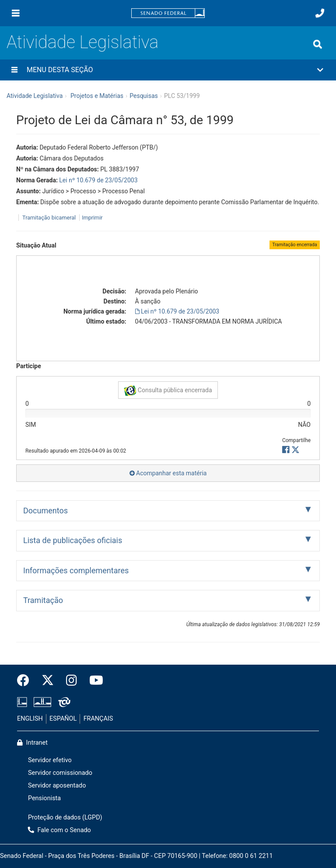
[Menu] (16, 13)
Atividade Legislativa (82, 42)
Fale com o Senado (59, 830)
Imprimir (92, 218)
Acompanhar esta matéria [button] (168, 473)
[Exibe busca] (318, 44)
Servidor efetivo (50, 760)
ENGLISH (30, 719)
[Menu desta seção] (14, 70)
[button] (168, 70)
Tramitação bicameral (49, 218)
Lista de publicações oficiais (73, 540)
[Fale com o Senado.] (320, 13)
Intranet (32, 743)
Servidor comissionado (60, 773)
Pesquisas (144, 96)
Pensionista (44, 798)
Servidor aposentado (57, 786)
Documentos (45, 511)
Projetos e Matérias (97, 96)
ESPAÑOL (63, 719)
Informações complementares (76, 570)
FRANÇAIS (98, 719)
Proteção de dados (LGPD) (65, 817)
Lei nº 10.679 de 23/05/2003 (98, 180)
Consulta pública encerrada (168, 390)
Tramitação (43, 600)
